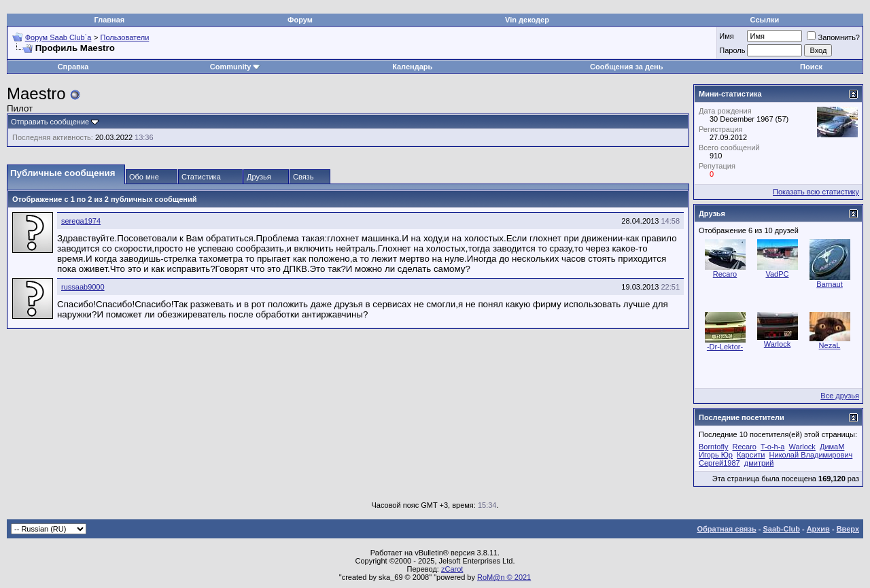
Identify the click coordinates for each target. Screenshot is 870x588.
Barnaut (830, 284)
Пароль (732, 50)
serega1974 (81, 221)
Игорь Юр (716, 455)
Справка (73, 67)
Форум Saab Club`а (58, 37)
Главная (110, 20)
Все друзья (840, 396)
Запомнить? (833, 37)
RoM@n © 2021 (504, 577)
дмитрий (759, 463)
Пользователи (125, 37)
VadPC (777, 274)
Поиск (811, 67)
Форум (300, 20)
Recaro (725, 274)
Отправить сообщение (50, 122)
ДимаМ (832, 447)
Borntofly (713, 447)
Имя (726, 36)
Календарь (412, 67)
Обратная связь (727, 529)
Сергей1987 (719, 463)
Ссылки (765, 20)
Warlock (777, 344)
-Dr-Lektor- (725, 347)
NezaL (830, 345)
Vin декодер (527, 20)
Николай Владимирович (811, 455)
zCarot (452, 569)
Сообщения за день (626, 67)
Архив (818, 529)
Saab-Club (781, 529)
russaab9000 (83, 287)
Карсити (751, 455)
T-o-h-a (772, 447)
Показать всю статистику (816, 192)
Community (236, 67)
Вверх (848, 529)
